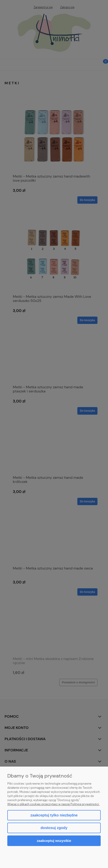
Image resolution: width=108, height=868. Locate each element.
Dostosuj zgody (54, 828)
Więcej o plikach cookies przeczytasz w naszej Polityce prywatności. (53, 804)
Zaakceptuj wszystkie (54, 841)
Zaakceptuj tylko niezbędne (54, 815)
